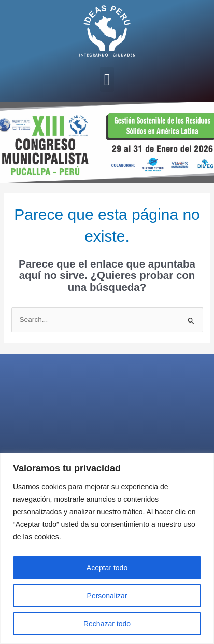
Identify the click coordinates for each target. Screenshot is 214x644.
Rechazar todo (107, 624)
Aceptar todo (107, 568)
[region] (107, 548)
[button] (107, 79)
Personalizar (107, 596)
